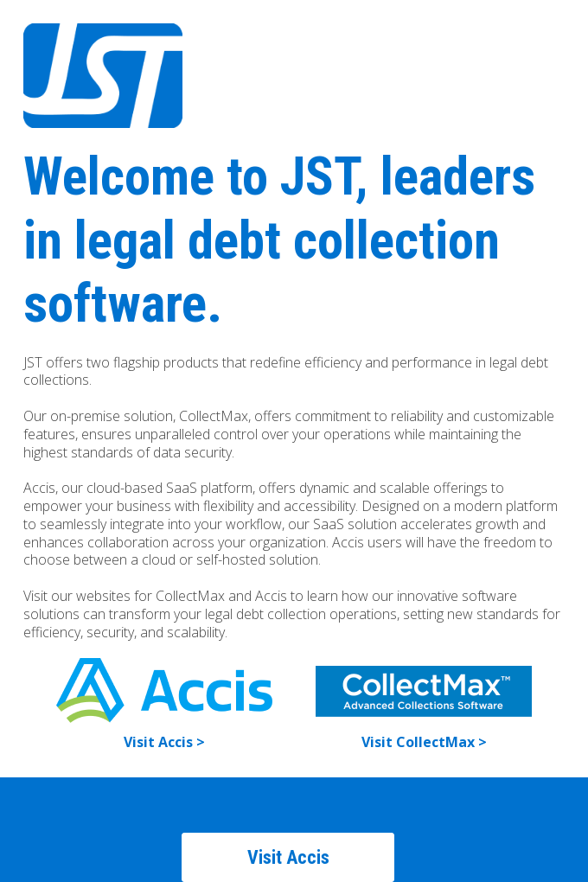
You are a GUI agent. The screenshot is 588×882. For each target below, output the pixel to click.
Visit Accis (288, 857)
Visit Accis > (164, 742)
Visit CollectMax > (424, 742)
